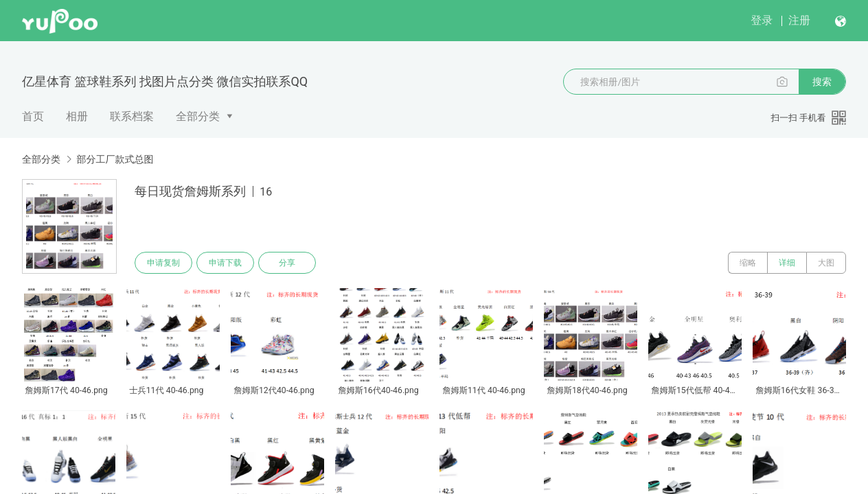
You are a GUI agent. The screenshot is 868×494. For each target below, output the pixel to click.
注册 (799, 20)
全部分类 (198, 116)
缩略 (748, 263)
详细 (787, 263)
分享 (287, 263)
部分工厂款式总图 (115, 159)
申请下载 (225, 263)
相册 (77, 116)
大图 (826, 263)
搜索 (822, 82)
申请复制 (163, 263)
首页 (33, 116)
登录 (762, 20)
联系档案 (132, 116)
